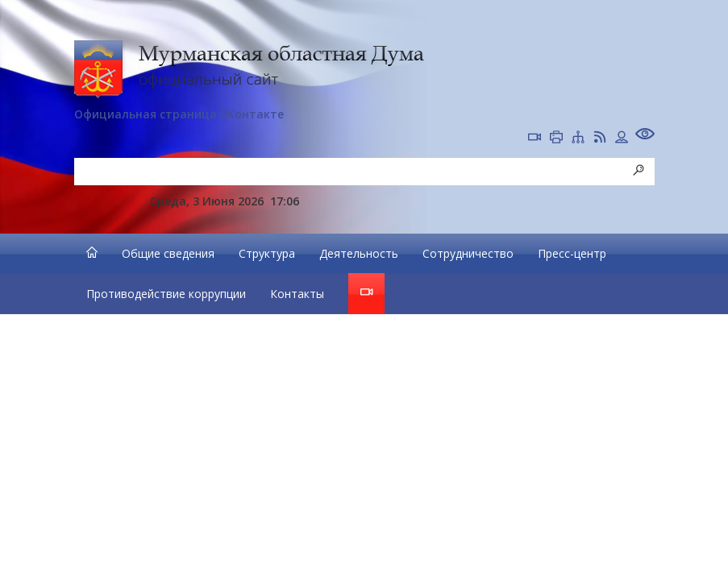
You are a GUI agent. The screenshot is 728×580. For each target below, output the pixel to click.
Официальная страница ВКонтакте (179, 114)
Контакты (297, 294)
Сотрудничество (468, 253)
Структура (267, 253)
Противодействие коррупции (166, 294)
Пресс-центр (572, 253)
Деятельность (359, 253)
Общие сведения (168, 253)
